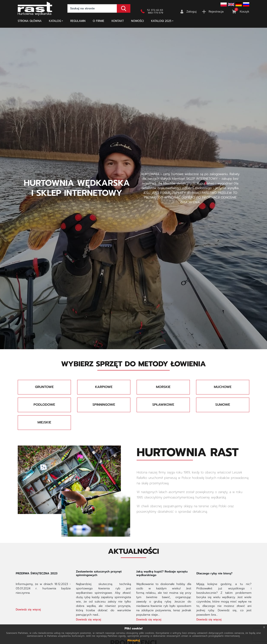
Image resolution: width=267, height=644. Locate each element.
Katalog (55, 21)
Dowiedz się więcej (28, 609)
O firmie (99, 21)
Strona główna (30, 21)
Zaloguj (192, 12)
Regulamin (78, 21)
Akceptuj (133, 640)
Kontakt (118, 21)
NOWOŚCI (138, 21)
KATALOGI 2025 (161, 21)
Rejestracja (216, 12)
